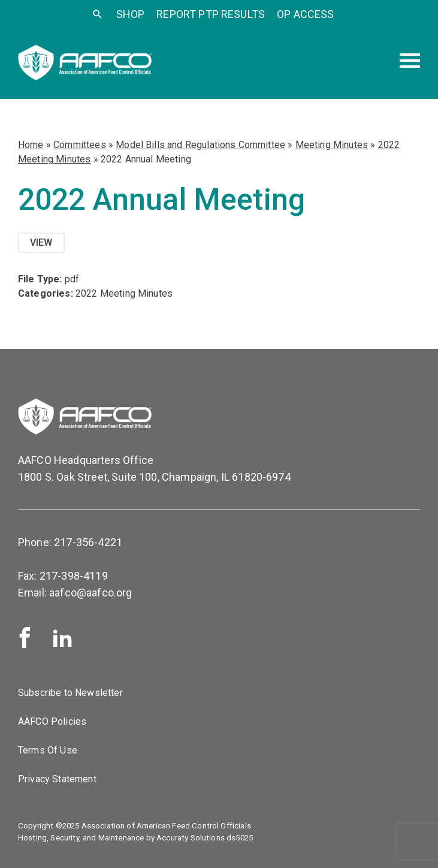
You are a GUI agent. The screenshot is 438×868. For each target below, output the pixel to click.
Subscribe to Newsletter (70, 693)
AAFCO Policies (52, 721)
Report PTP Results (211, 14)
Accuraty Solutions (191, 838)
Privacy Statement (57, 779)
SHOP (131, 14)
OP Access (305, 14)
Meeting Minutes (332, 145)
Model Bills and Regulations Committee (200, 145)
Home (31, 145)
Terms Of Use (48, 750)
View (41, 242)
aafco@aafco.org (90, 593)
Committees (80, 145)
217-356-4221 (88, 542)
